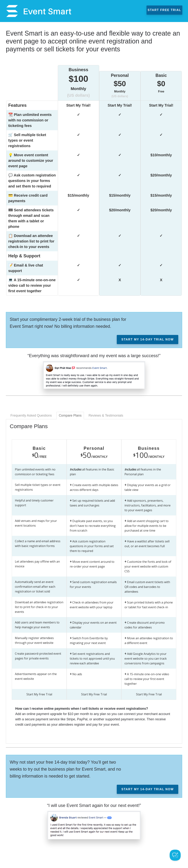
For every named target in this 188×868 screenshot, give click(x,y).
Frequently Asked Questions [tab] (31, 415)
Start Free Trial (166, 10)
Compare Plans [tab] (70, 415)
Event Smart (37, 11)
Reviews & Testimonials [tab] (106, 415)
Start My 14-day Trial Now (148, 339)
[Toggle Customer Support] (175, 855)
